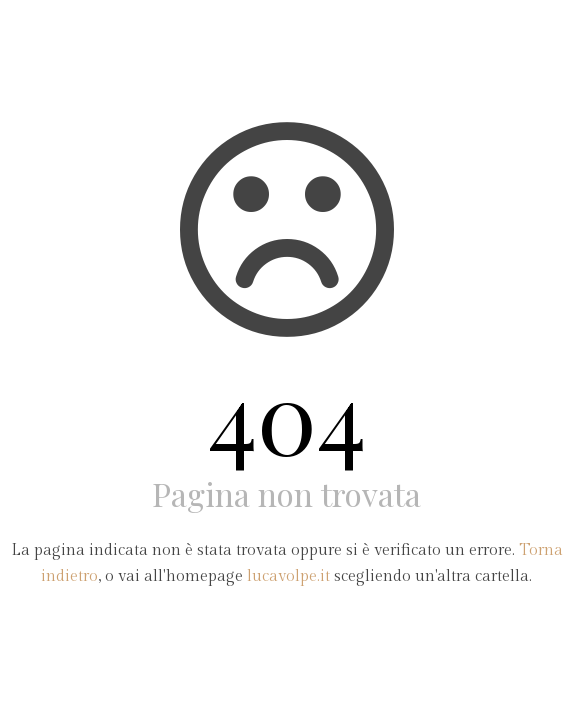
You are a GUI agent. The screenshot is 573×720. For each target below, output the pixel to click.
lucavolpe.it (288, 576)
